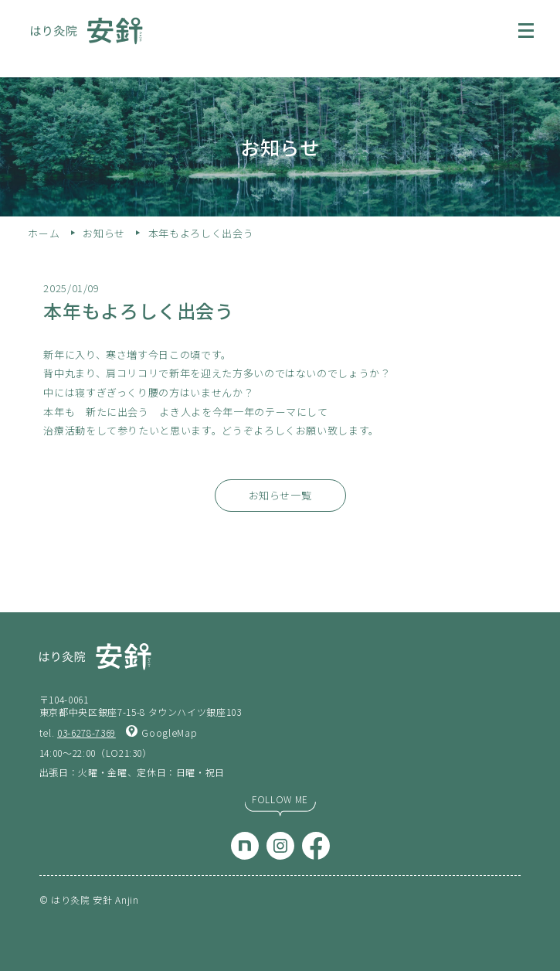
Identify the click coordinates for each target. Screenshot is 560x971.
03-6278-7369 (87, 733)
